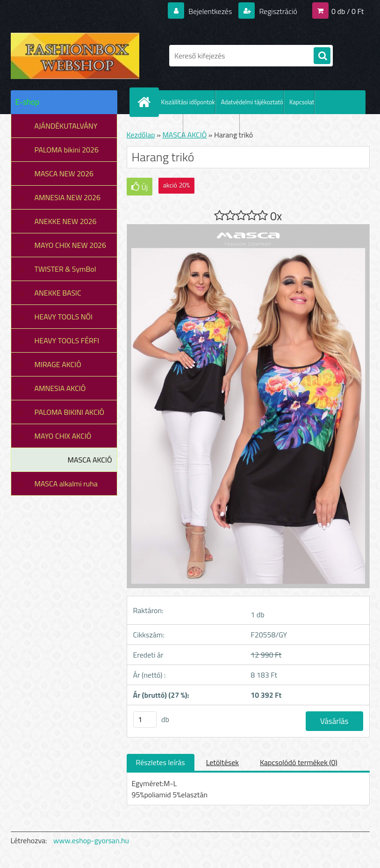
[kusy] (145, 720)
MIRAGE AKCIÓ (58, 364)
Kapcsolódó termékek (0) (299, 762)
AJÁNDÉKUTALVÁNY (66, 126)
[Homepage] (146, 102)
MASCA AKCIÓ (90, 460)
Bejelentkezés (210, 11)
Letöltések (222, 762)
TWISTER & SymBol (65, 269)
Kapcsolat (302, 102)
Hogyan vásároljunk (214, 126)
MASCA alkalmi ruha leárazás (66, 487)
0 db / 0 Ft (348, 11)
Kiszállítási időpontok (188, 102)
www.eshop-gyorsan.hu (91, 840)
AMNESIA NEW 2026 (68, 197)
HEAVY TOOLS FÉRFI (67, 340)
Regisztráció (277, 11)
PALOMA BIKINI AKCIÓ (70, 412)
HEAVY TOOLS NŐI (64, 317)
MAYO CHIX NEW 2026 (71, 245)
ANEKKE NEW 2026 (66, 221)
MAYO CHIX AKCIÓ (63, 436)
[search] (322, 56)
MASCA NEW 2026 (64, 174)
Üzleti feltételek (163, 126)
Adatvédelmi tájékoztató (252, 102)
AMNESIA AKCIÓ (60, 388)
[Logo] (75, 56)
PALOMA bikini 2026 (67, 150)
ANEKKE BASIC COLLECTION (58, 296)
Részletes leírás (161, 762)
